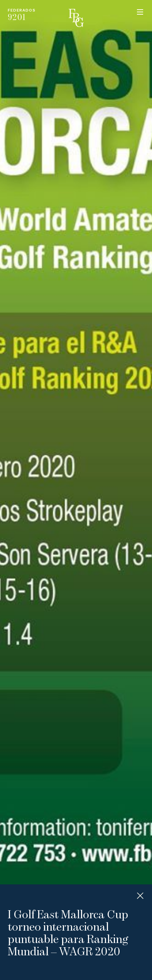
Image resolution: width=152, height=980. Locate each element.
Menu (140, 12)
